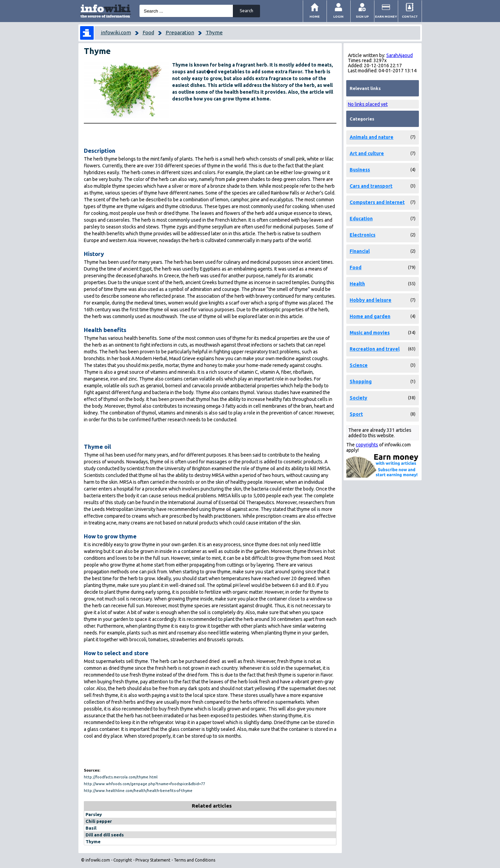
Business (360, 170)
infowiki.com (116, 32)
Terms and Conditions (195, 860)
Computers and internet (377, 202)
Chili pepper (99, 821)
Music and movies (370, 333)
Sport (356, 414)
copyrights (367, 445)
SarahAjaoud (400, 55)
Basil (91, 828)
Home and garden (370, 316)
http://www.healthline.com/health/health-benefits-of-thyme (138, 791)
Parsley (94, 814)
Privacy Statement (153, 860)
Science (359, 365)
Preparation (180, 32)
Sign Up (362, 16)
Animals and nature (372, 137)
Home (315, 16)
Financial (360, 251)
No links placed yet (368, 104)
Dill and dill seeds (105, 835)
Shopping (361, 382)
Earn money (386, 16)
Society (358, 398)
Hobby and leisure (371, 300)
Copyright (123, 860)
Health (357, 284)
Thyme (214, 32)
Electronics (363, 235)
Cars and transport (371, 186)
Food (148, 32)
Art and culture (367, 153)
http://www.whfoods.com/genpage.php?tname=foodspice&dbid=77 (144, 784)
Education (361, 219)
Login (338, 16)
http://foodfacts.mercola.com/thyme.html (121, 777)
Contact (410, 16)
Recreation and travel (375, 349)
